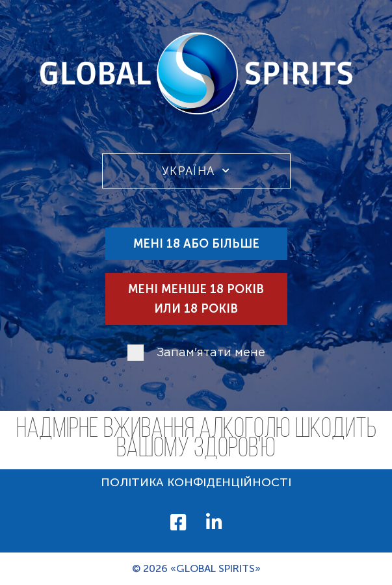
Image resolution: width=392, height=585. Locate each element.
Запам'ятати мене (211, 353)
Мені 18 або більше (196, 244)
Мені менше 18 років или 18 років (196, 299)
